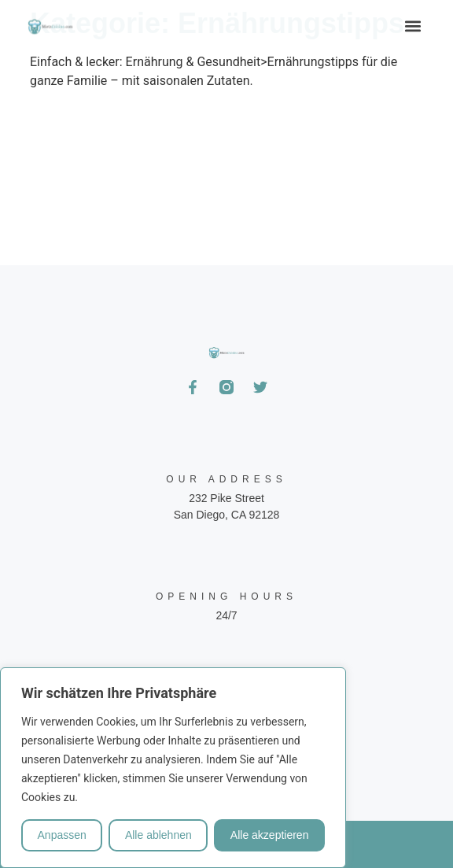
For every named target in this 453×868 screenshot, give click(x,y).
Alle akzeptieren (270, 835)
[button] (412, 26)
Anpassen (62, 835)
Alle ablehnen (158, 835)
